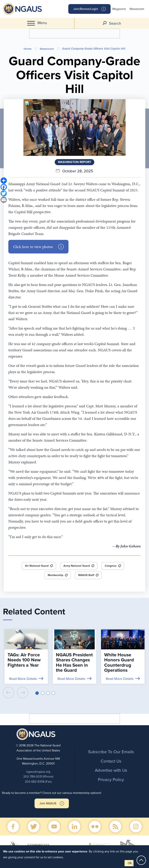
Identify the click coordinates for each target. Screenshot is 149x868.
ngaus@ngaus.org (38, 772)
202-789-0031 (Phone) (38, 777)
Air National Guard (37, 566)
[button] (37, 693)
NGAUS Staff (86, 575)
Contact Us (111, 761)
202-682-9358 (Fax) (38, 782)
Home (28, 49)
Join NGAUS (48, 803)
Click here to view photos (33, 247)
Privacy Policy (111, 780)
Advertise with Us (111, 770)
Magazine (119, 9)
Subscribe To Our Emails (111, 752)
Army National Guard (77, 566)
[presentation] (8, 693)
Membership (55, 575)
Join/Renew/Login (86, 9)
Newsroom (137, 9)
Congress (111, 566)
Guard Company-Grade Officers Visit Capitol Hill (94, 49)
